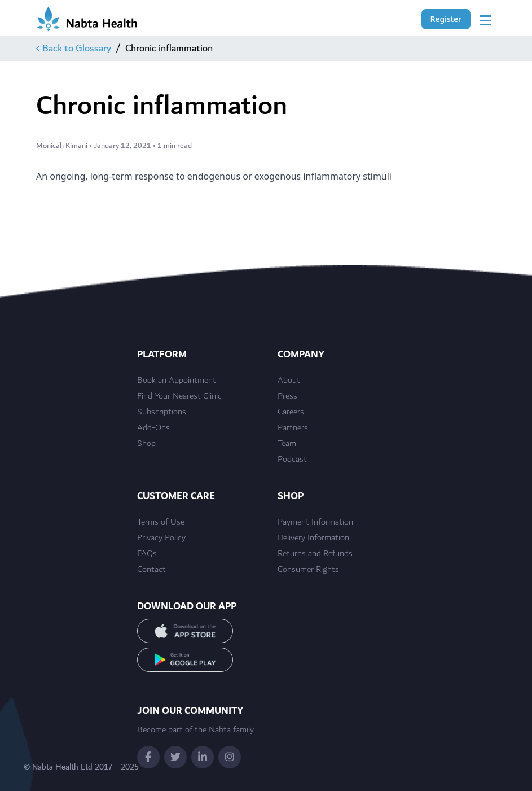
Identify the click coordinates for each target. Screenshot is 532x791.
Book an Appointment (177, 381)
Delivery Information (313, 538)
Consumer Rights (308, 570)
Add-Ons (153, 428)
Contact (151, 570)
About (289, 381)
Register (446, 19)
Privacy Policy (161, 538)
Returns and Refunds (315, 554)
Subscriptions (162, 412)
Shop (146, 444)
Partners (293, 428)
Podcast (292, 460)
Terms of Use (161, 522)
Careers (291, 412)
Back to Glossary (74, 49)
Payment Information (315, 522)
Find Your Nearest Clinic (179, 396)
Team (287, 444)
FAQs (147, 554)
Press (287, 396)
